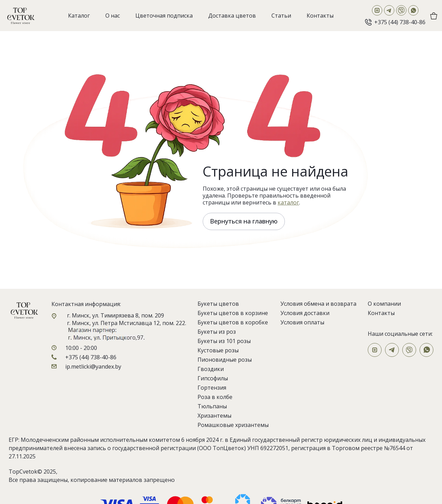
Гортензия (212, 388)
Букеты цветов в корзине (233, 313)
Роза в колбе (215, 397)
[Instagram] (377, 10)
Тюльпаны (212, 406)
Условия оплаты (302, 322)
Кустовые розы (218, 350)
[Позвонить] (395, 22)
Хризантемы (214, 416)
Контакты (381, 313)
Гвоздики (211, 369)
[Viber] (401, 10)
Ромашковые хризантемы (233, 425)
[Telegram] (389, 10)
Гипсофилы (213, 378)
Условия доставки (305, 313)
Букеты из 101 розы (224, 341)
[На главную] (21, 16)
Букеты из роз (217, 332)
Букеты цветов (218, 304)
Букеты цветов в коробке (233, 322)
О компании (384, 304)
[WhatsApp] (413, 10)
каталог (288, 202)
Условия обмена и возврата (318, 304)
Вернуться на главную (244, 221)
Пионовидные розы (225, 360)
